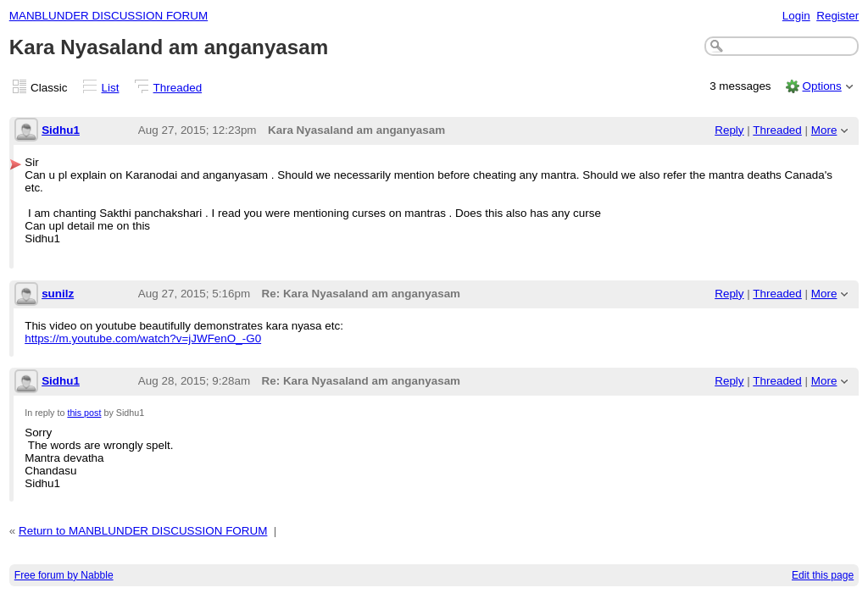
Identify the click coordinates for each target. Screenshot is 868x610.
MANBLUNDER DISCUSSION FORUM (108, 16)
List (111, 88)
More (824, 130)
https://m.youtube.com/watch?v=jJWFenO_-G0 (143, 338)
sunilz (58, 294)
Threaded (178, 88)
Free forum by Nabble (64, 575)
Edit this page (823, 575)
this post (84, 413)
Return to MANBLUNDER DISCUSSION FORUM (143, 531)
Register (837, 16)
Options (821, 86)
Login (796, 16)
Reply (729, 130)
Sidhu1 (61, 130)
